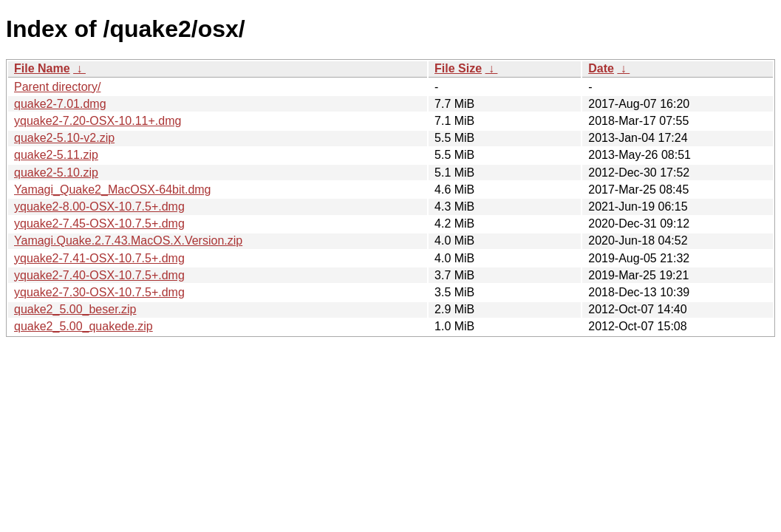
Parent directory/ (57, 87)
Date (601, 68)
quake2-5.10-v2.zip (64, 138)
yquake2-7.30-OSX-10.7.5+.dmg (99, 292)
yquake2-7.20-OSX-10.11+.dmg (98, 121)
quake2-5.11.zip (56, 155)
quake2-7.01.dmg (60, 104)
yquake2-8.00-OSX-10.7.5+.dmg (99, 207)
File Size (458, 68)
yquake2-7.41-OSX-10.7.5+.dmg (99, 258)
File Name (42, 68)
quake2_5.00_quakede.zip (83, 326)
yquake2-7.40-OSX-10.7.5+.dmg (99, 275)
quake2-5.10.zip (56, 173)
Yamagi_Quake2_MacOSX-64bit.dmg (113, 190)
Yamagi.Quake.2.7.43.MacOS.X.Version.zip (128, 241)
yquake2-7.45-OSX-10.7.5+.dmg (99, 224)
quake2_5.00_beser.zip (75, 309)
